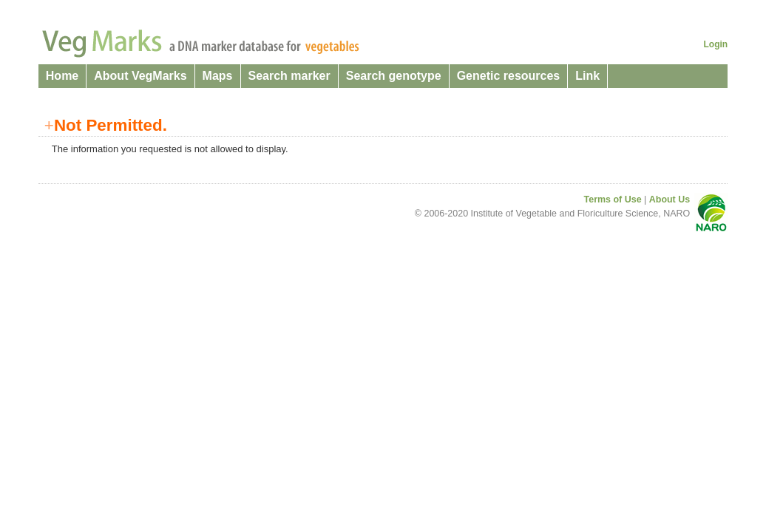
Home (62, 76)
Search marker (289, 76)
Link (587, 76)
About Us (670, 199)
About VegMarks (140, 76)
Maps (218, 76)
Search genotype (394, 76)
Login (716, 44)
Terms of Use (613, 199)
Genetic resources (509, 76)
